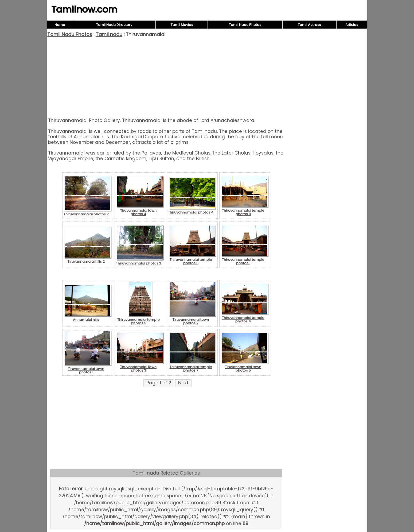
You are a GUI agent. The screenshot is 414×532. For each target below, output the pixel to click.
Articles (352, 25)
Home (60, 25)
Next (183, 383)
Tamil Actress (309, 25)
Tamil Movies (182, 25)
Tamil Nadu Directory (114, 25)
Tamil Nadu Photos (245, 25)
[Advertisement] (166, 77)
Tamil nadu (109, 34)
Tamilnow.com (84, 9)
